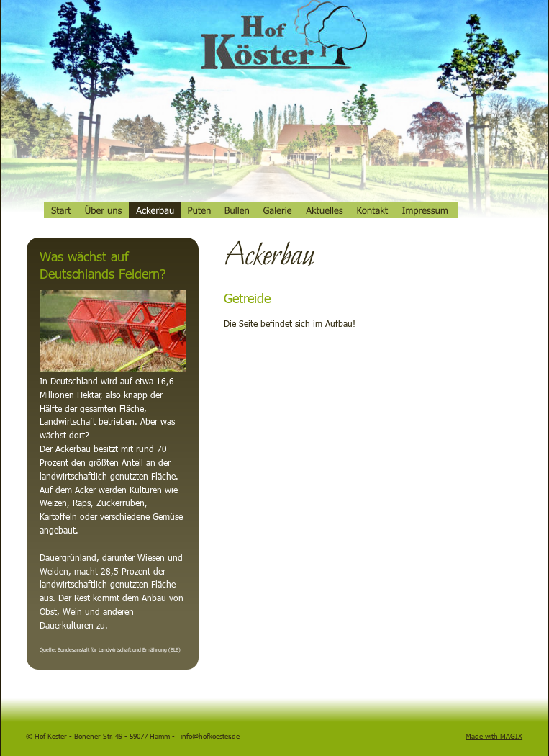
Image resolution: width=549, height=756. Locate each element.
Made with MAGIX (494, 736)
